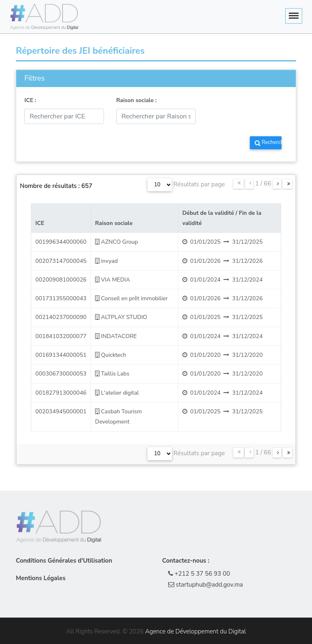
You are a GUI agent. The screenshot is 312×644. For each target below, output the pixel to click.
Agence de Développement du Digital (195, 631)
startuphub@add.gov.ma (206, 585)
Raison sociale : (136, 100)
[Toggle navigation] (294, 16)
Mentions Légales (41, 578)
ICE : (30, 100)
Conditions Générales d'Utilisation (64, 561)
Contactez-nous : (186, 561)
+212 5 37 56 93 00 (199, 574)
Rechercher (268, 142)
